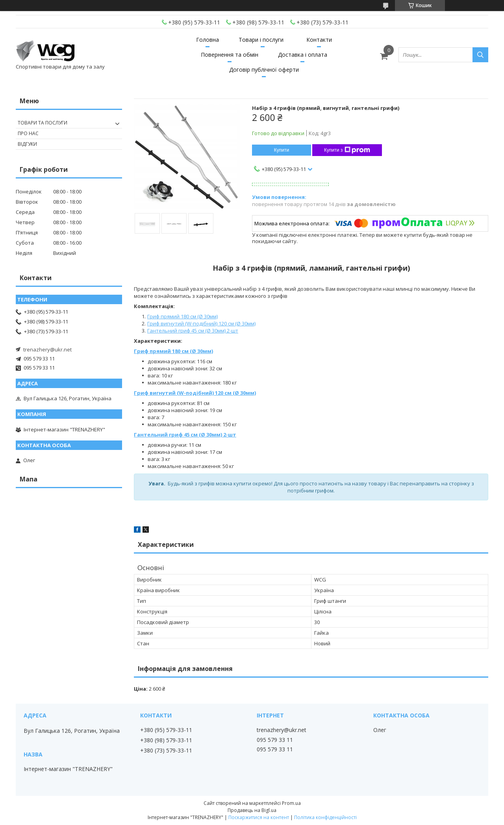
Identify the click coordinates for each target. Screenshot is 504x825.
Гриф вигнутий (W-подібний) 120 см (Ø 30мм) (201, 323)
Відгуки (27, 144)
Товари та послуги (43, 123)
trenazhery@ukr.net (47, 349)
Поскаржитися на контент (259, 817)
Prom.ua (291, 803)
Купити (282, 150)
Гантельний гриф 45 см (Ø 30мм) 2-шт (193, 331)
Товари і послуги (261, 40)
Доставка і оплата (303, 55)
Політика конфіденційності (325, 817)
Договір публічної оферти (264, 70)
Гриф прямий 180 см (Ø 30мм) (183, 316)
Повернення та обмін (230, 55)
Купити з (347, 150)
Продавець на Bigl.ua (252, 810)
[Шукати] (480, 55)
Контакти (319, 40)
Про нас (28, 133)
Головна (208, 40)
